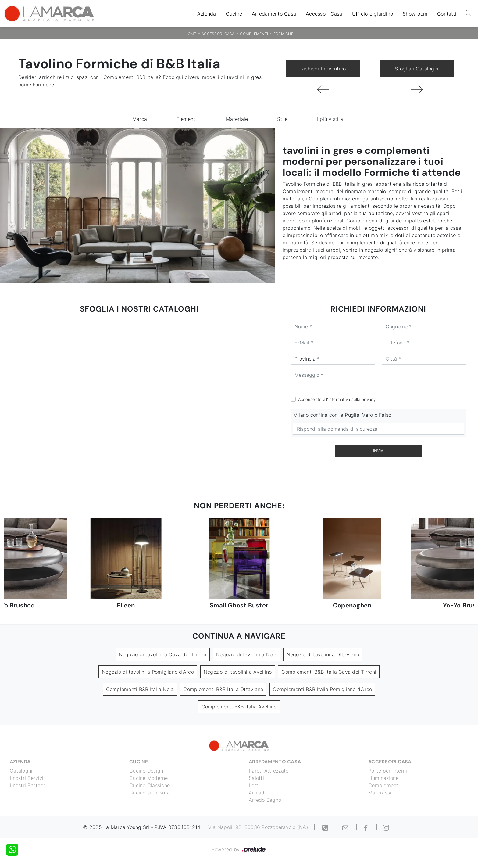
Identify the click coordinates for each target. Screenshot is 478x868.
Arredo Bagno (265, 800)
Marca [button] (140, 119)
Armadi (257, 793)
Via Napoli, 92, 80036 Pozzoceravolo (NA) (258, 827)
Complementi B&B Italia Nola (140, 689)
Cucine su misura (150, 793)
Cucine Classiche (150, 785)
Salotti (256, 778)
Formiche (283, 34)
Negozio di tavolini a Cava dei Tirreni (163, 654)
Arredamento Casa (274, 14)
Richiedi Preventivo (323, 69)
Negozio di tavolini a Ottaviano (323, 654)
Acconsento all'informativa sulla (337, 399)
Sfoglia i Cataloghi (417, 69)
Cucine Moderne (149, 778)
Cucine (234, 14)
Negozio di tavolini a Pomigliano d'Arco (148, 672)
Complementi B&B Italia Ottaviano (223, 689)
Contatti (447, 14)
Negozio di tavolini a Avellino (238, 672)
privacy (369, 399)
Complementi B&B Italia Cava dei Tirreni (329, 672)
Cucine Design (146, 771)
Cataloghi (21, 771)
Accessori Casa (324, 14)
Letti (254, 785)
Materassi (380, 793)
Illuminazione (383, 778)
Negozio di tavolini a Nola (246, 654)
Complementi (254, 34)
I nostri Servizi (27, 778)
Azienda (207, 14)
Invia (378, 451)
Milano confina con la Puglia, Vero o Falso (342, 415)
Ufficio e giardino (373, 14)
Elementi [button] (186, 119)
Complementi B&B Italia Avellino (239, 707)
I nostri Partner (27, 785)
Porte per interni (388, 771)
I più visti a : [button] (332, 119)
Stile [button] (282, 119)
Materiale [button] (237, 119)
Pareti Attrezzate (269, 771)
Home (190, 34)
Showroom (415, 14)
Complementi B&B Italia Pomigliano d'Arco (322, 689)
